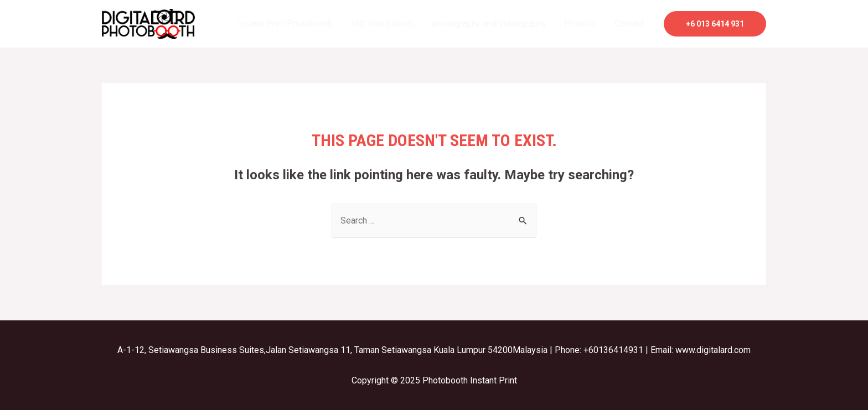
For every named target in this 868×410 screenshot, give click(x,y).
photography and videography (489, 24)
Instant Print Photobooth (285, 24)
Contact (629, 24)
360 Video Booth (382, 24)
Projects (580, 24)
